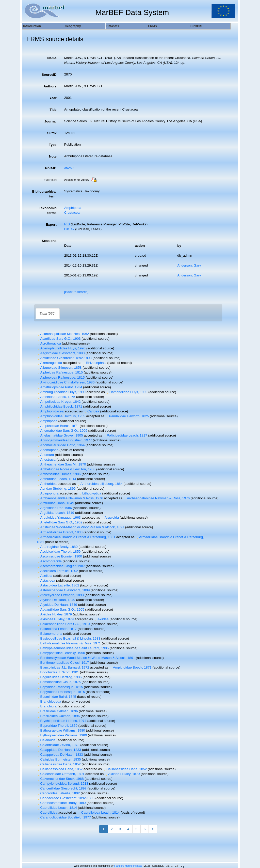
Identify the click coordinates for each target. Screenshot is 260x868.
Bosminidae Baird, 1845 (56, 697)
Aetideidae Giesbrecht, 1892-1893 (64, 358)
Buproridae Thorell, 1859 (57, 726)
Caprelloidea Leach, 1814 (99, 812)
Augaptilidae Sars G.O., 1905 (60, 609)
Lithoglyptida (90, 493)
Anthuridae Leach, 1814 (56, 479)
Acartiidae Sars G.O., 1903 (59, 339)
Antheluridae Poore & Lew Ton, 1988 (66, 469)
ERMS (152, 26)
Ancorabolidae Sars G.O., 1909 (62, 431)
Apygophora (47, 493)
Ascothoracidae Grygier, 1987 (61, 566)
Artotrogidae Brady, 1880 (57, 547)
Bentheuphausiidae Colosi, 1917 (63, 663)
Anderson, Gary (189, 265)
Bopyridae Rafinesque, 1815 (60, 687)
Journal (51, 121)
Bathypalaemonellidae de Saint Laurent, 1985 (73, 648)
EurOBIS (196, 26)
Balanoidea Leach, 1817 (57, 629)
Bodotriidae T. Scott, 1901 (58, 672)
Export (51, 224)
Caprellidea (47, 812)
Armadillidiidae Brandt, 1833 (60, 532)
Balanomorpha (49, 634)
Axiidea (101, 619)
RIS (67, 224)
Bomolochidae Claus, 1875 (59, 682)
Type (53, 145)
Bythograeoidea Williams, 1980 (62, 735)
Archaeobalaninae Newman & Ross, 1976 (156, 498)
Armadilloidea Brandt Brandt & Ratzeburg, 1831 (76, 537)
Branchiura (47, 706)
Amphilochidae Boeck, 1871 (59, 406)
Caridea (92, 411)
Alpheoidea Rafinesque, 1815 (61, 377)
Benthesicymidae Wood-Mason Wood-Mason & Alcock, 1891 (86, 658)
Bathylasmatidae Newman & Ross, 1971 (69, 643)
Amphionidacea (50, 411)
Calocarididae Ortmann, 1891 (61, 774)
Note (53, 156)
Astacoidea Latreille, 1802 (58, 585)
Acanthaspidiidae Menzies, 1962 (63, 334)
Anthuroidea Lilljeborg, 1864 (100, 484)
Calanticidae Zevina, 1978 (58, 745)
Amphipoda (73, 208)
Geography (73, 26)
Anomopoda (47, 450)
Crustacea (72, 213)
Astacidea (46, 580)
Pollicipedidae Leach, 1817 (125, 435)
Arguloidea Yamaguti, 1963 (59, 517)
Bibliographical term (44, 194)
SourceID (49, 75)
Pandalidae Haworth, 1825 (127, 416)
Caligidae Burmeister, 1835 (59, 759)
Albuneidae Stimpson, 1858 (59, 368)
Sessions (49, 241)
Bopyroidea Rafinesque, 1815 (61, 692)
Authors (50, 86)
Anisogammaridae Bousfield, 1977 (64, 440)
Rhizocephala (94, 363)
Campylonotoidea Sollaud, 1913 (62, 784)
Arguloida (110, 517)
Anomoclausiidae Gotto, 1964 (61, 445)
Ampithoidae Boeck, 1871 (58, 426)
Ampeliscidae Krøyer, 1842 (59, 402)
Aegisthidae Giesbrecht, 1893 (61, 353)
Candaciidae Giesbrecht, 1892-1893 (66, 798)
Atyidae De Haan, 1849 (56, 600)
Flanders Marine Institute (128, 866)
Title (53, 110)
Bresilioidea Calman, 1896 (58, 716)
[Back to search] (76, 292)
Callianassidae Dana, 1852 (59, 764)
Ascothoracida (49, 561)
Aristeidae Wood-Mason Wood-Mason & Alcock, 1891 (80, 527)
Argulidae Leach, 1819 (55, 513)
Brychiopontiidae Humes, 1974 (61, 721)
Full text (50, 180)
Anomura (45, 455)
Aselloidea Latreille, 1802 (57, 571)
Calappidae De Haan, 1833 (59, 750)
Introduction (32, 26)
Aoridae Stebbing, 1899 (56, 489)
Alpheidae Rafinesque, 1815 (60, 372)
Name (52, 58)
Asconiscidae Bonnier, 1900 (59, 556)
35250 (69, 168)
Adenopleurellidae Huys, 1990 (61, 348)
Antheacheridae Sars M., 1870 (61, 464)
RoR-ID (51, 168)
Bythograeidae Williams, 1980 (61, 730)
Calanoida (46, 740)
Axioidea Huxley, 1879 (55, 619)
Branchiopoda (49, 701)
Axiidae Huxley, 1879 (54, 614)
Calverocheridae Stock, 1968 (60, 779)
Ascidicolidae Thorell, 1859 (59, 552)
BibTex (69, 229)
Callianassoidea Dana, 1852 (60, 769)
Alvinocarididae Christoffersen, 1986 (66, 382)
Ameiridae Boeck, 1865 (56, 397)
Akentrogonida (49, 363)
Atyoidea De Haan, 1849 (57, 605)
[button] (38, 334)
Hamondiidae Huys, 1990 (126, 392)
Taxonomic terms (48, 210)
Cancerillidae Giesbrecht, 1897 (62, 788)
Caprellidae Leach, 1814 (57, 808)
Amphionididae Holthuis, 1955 (61, 416)
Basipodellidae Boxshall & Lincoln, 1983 (68, 638)
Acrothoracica (49, 343)
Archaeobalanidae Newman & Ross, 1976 (70, 498)
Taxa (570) (48, 313)
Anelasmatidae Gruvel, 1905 (60, 435)
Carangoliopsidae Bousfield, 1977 (64, 817)
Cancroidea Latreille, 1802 (58, 793)
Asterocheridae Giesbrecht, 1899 (63, 590)
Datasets (113, 26)
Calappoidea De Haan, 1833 (60, 755)
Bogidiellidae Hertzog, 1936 (59, 677)
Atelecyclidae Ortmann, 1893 (60, 595)
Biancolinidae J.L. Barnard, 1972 (63, 667)
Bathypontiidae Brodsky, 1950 (61, 653)
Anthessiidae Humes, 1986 (59, 474)
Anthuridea (47, 484)
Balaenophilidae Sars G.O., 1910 (63, 624)
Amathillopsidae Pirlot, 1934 (59, 387)
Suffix (52, 133)
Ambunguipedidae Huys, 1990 (61, 392)
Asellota (44, 576)
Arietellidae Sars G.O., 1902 (59, 522)
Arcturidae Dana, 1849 (55, 503)
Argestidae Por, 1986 (54, 508)
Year (53, 98)
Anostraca (46, 460)
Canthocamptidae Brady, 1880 (61, 803)
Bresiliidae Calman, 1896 (57, 711)
